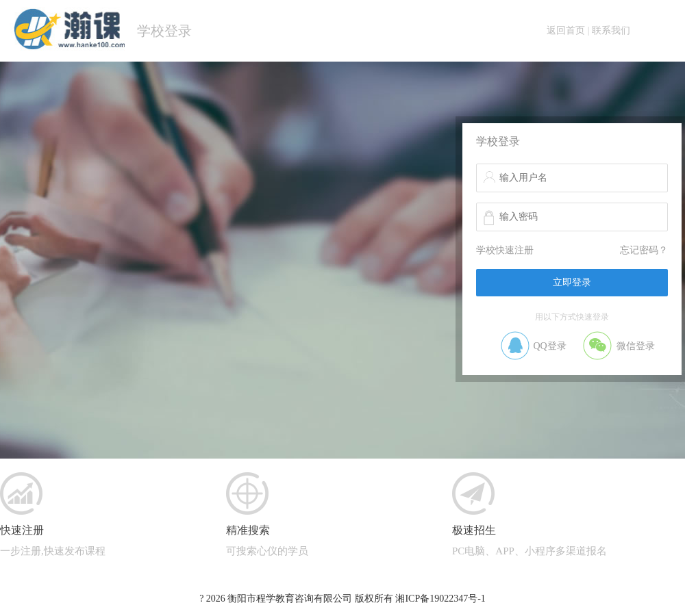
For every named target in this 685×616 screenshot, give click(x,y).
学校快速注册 (505, 250)
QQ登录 (549, 346)
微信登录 (636, 346)
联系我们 (611, 30)
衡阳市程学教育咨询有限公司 (290, 599)
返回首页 (566, 30)
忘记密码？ (644, 250)
